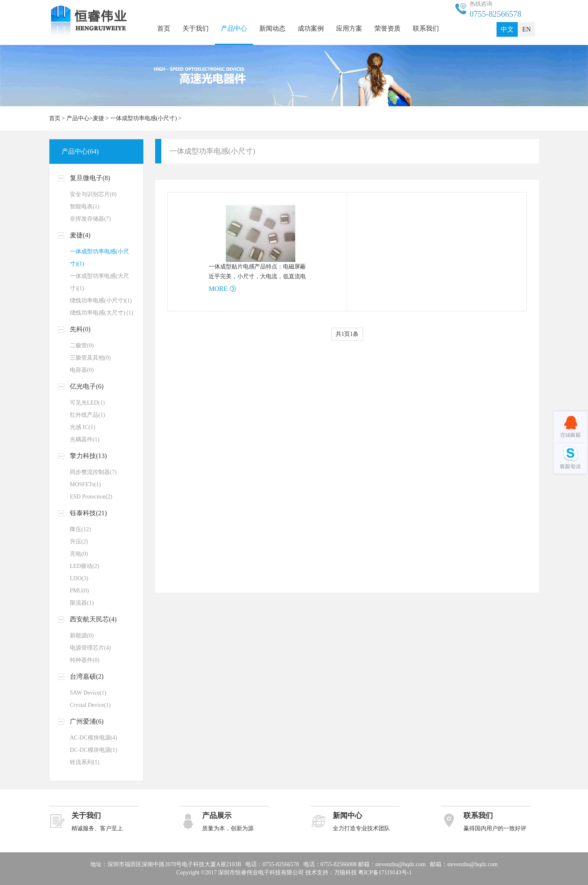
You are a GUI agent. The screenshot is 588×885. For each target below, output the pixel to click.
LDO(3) (79, 578)
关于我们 (196, 28)
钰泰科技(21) (88, 513)
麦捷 (98, 118)
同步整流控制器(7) (93, 472)
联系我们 (426, 28)
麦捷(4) (80, 235)
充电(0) (79, 554)
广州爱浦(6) (87, 721)
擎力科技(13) (88, 456)
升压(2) (79, 542)
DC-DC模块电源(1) (94, 750)
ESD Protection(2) (91, 497)
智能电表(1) (85, 207)
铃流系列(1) (85, 762)
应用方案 (349, 28)
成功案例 (311, 28)
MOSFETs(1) (85, 484)
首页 (164, 28)
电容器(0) (82, 370)
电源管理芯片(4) (90, 648)
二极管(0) (82, 345)
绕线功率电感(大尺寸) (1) (101, 313)
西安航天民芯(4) (93, 619)
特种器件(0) (85, 660)
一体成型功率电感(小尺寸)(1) (99, 258)
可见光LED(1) (87, 403)
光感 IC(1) (82, 427)
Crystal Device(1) (90, 705)
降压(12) (80, 529)
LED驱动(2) (85, 566)
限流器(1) (82, 603)
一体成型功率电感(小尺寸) (144, 118)
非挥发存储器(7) (90, 219)
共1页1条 (347, 334)
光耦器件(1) (85, 439)
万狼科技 (345, 873)
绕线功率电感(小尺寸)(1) (101, 301)
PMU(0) (79, 591)
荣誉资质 (388, 28)
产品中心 (234, 28)
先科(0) (80, 329)
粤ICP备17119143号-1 (385, 873)
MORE (218, 289)
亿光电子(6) (87, 386)
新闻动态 (272, 28)
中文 (507, 29)
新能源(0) (82, 636)
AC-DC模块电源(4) (94, 738)
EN (527, 29)
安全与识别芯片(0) (93, 194)
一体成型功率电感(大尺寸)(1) (99, 282)
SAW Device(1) (88, 693)
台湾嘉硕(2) (87, 676)
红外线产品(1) (87, 415)
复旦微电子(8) (90, 178)
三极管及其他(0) (90, 358)
